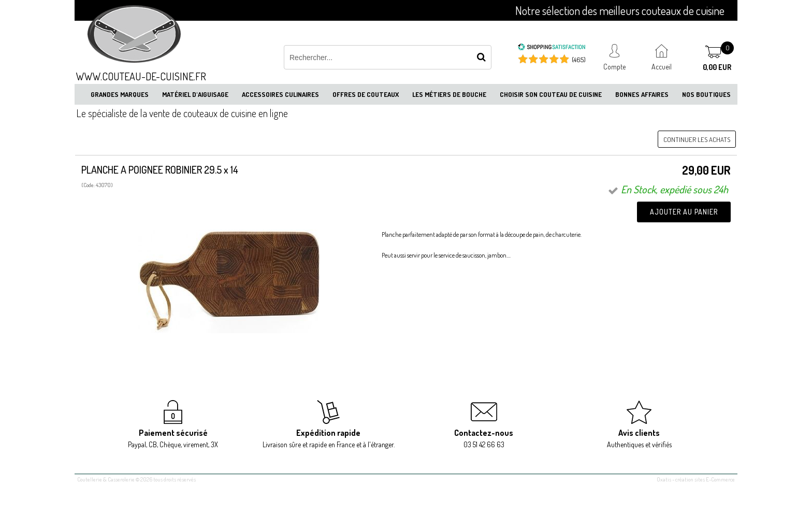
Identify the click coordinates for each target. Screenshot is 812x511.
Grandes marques (120, 94)
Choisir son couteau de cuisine (551, 94)
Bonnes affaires (642, 94)
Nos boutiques (706, 94)
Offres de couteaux (366, 94)
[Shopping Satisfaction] (552, 48)
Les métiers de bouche (449, 94)
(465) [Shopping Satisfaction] (579, 60)
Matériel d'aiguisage (195, 94)
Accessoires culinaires (280, 94)
